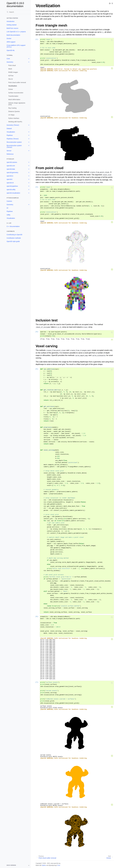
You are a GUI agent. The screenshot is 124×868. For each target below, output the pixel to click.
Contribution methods (14, 238)
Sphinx (44, 865)
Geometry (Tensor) (13, 125)
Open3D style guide (13, 241)
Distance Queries (14, 111)
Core (8, 59)
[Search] (18, 12)
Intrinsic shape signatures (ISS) (17, 104)
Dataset (9, 128)
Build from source (12, 28)
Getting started (12, 25)
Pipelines (10, 135)
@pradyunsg (52, 865)
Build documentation (13, 35)
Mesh (10, 69)
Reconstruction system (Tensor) (14, 146)
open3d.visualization (13, 193)
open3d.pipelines (12, 186)
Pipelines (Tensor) (13, 139)
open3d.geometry (12, 172)
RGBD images (13, 72)
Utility (9, 215)
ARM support (11, 42)
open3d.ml (10, 183)
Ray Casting (12, 108)
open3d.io (10, 176)
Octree (11, 89)
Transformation (13, 96)
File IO (11, 79)
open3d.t (10, 179)
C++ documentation (13, 226)
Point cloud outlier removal (17, 82)
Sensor (9, 151)
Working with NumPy (15, 122)
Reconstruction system (14, 142)
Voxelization (13, 86)
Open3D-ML (11, 50)
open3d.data (11, 169)
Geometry (10, 62)
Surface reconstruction (16, 93)
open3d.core (11, 166)
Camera (9, 201)
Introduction (11, 21)
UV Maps (11, 115)
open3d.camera (12, 162)
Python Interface (14, 118)
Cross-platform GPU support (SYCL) (16, 46)
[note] (18, 865)
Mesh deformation (14, 100)
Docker (9, 38)
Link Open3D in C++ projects (16, 32)
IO (7, 208)
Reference (10, 154)
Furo (59, 865)
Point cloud (12, 65)
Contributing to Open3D (15, 235)
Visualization (11, 132)
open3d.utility (11, 190)
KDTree (11, 76)
